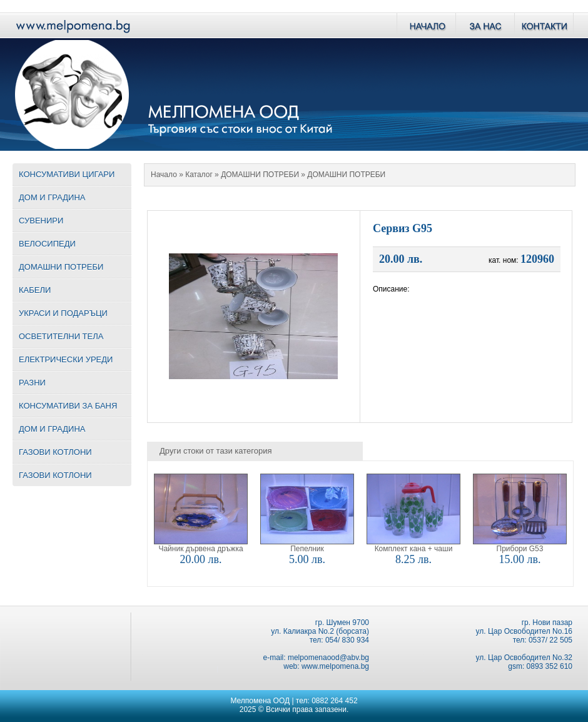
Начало (164, 175)
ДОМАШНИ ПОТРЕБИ (260, 175)
